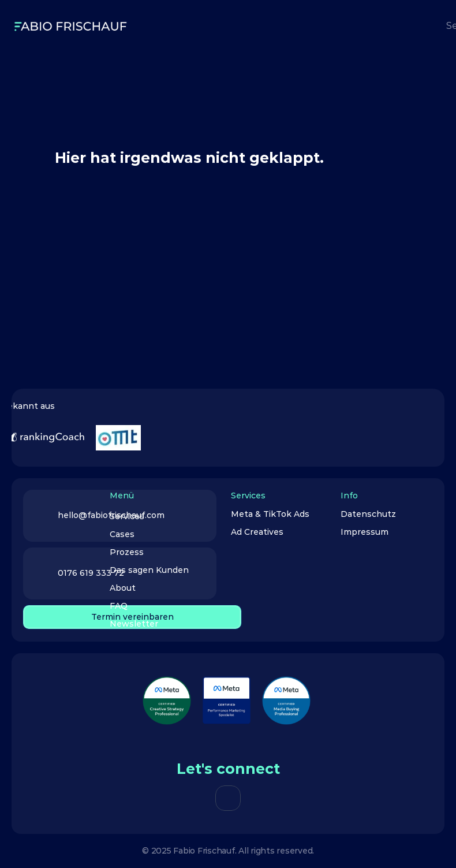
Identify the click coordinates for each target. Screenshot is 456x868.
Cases (122, 534)
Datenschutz (368, 514)
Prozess (127, 552)
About (123, 588)
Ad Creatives (258, 532)
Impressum (365, 532)
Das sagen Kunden (149, 570)
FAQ (119, 606)
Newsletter (134, 624)
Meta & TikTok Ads (270, 514)
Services (127, 516)
